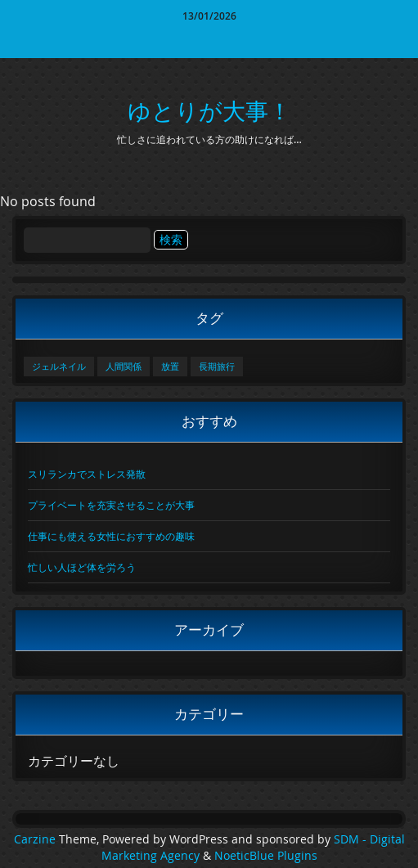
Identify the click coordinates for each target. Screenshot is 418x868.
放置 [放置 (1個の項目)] (170, 367)
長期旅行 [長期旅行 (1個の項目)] (217, 367)
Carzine (36, 839)
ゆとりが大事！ (209, 111)
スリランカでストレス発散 (87, 474)
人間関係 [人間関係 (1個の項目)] (124, 367)
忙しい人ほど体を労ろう (82, 567)
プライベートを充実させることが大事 (111, 505)
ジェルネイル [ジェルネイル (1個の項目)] (59, 367)
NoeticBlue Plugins (266, 856)
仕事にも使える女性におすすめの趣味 (111, 536)
